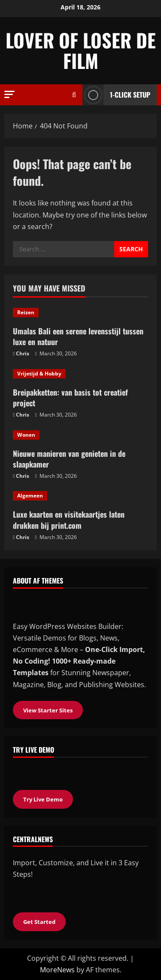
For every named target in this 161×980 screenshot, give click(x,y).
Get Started (39, 922)
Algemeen (30, 496)
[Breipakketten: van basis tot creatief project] (80, 374)
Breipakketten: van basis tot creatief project (70, 398)
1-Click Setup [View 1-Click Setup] (116, 95)
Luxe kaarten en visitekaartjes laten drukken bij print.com (69, 520)
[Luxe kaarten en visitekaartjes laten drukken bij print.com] (80, 496)
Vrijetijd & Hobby (39, 374)
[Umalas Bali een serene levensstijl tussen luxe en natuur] (80, 313)
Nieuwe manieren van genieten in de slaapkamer (69, 459)
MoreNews (57, 970)
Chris (23, 353)
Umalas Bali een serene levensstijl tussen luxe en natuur (78, 336)
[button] (9, 94)
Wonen (26, 435)
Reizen (26, 312)
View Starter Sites (48, 710)
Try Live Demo (43, 799)
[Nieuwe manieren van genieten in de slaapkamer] (80, 435)
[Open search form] (74, 95)
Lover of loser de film (81, 50)
